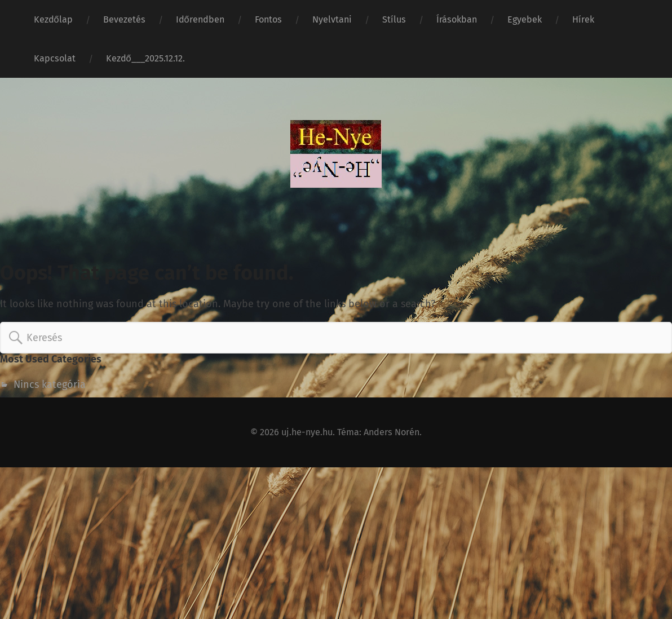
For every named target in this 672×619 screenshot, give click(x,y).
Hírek (583, 19)
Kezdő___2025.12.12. (145, 58)
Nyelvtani (332, 19)
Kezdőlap (53, 19)
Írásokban (457, 19)
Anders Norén (392, 432)
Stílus (394, 19)
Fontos (268, 19)
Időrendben (200, 19)
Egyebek (525, 19)
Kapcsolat (55, 58)
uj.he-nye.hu (307, 432)
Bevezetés (124, 19)
